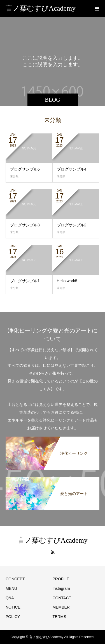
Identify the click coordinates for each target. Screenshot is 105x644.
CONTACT (62, 598)
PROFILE (61, 579)
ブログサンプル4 (72, 169)
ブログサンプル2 (72, 225)
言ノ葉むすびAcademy (41, 8)
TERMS (60, 617)
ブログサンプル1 (25, 281)
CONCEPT (15, 579)
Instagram (61, 588)
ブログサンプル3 (25, 225)
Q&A (10, 598)
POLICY (13, 617)
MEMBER (61, 607)
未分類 (14, 176)
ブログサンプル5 (25, 169)
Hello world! (67, 281)
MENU (11, 588)
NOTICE (13, 607)
